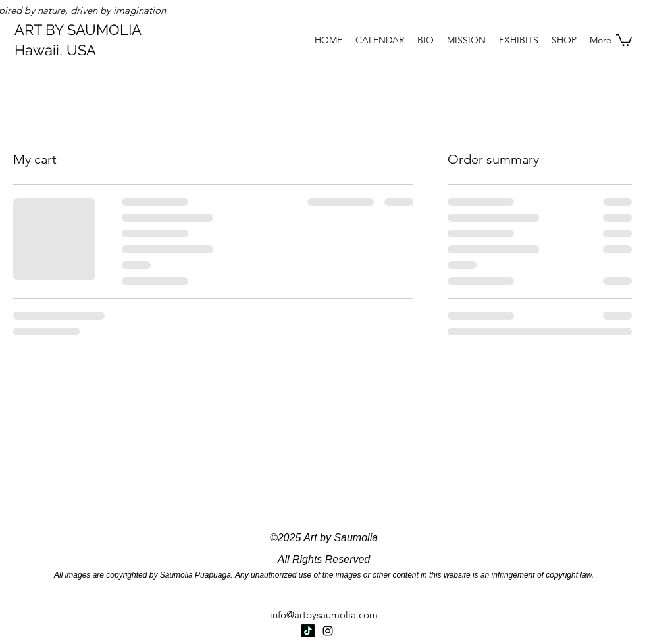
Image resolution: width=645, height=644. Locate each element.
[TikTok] (308, 631)
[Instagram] (328, 631)
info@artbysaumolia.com (324, 615)
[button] (624, 39)
